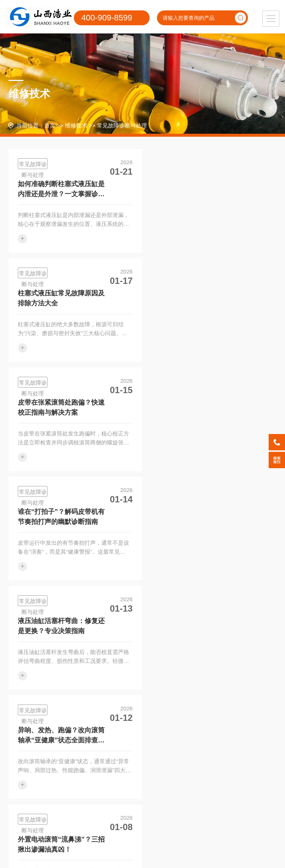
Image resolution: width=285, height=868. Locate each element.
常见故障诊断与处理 (122, 125)
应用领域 (121, 760)
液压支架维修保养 (29, 780)
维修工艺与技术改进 (76, 795)
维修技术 (76, 125)
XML (143, 855)
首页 (50, 125)
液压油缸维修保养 (29, 795)
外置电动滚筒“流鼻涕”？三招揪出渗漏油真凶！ (61, 517)
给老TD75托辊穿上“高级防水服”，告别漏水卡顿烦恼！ (198, 517)
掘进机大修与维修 (29, 810)
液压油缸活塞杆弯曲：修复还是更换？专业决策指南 (61, 408)
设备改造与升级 (76, 810)
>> (191, 713)
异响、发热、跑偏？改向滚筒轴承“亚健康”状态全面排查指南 (198, 409)
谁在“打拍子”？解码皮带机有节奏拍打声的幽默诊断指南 (198, 298)
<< (94, 713)
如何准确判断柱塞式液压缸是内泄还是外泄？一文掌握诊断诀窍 (61, 190)
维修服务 (27, 760)
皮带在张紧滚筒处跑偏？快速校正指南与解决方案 (61, 298)
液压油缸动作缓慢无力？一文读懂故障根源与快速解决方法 (61, 627)
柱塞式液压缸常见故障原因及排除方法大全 (198, 189)
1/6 (176, 713)
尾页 (208, 713)
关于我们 (167, 760)
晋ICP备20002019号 (214, 844)
